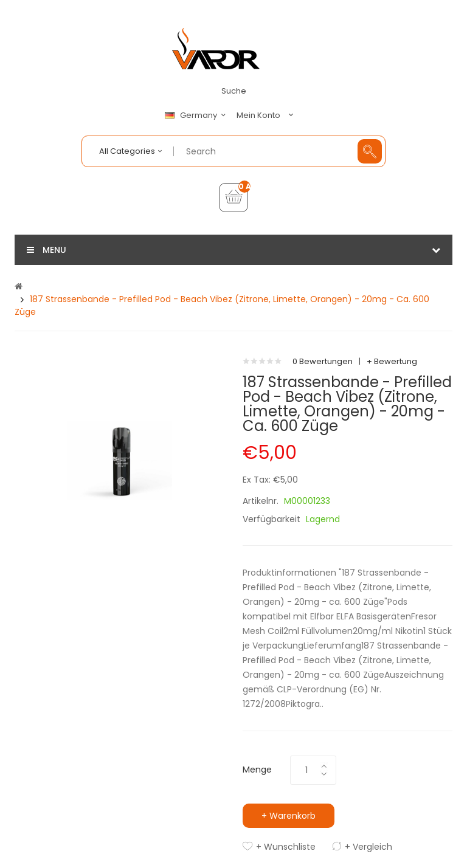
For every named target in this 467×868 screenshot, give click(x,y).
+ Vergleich (368, 847)
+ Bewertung (392, 361)
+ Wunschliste (286, 847)
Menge (257, 770)
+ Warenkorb (289, 816)
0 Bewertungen (323, 361)
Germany (197, 115)
